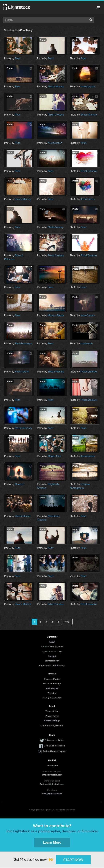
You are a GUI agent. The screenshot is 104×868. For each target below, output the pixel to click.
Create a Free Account (52, 647)
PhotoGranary (56, 227)
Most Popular (52, 688)
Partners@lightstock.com (52, 784)
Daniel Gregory (23, 428)
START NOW (73, 860)
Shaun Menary (56, 87)
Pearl (18, 58)
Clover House (23, 516)
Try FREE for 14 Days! (52, 651)
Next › (67, 622)
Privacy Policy (52, 716)
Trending (52, 693)
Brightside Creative (48, 486)
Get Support (52, 765)
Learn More (52, 842)
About (52, 642)
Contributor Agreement (52, 725)
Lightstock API (52, 661)
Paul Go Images (24, 344)
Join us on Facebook (55, 746)
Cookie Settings (52, 721)
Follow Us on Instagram (55, 751)
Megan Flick (55, 456)
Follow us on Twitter (55, 740)
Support (52, 656)
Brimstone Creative (48, 518)
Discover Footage (52, 683)
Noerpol (19, 484)
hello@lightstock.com (52, 794)
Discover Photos (52, 679)
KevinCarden (88, 87)
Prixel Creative (56, 115)
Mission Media (56, 315)
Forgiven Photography (80, 486)
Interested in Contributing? (52, 665)
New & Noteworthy (52, 698)
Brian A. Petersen (14, 257)
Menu (98, 7)
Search (91, 20)
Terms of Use (52, 711)
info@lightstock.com (52, 775)
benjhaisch (87, 344)
